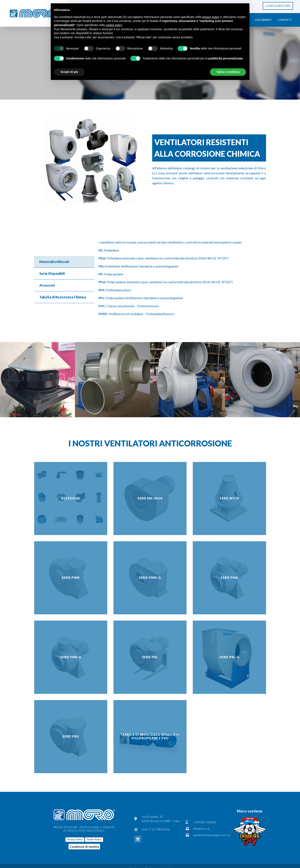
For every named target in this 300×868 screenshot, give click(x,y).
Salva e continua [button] (228, 72)
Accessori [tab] (47, 285)
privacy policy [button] (211, 17)
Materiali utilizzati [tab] (54, 262)
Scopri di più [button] (69, 72)
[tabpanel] (180, 280)
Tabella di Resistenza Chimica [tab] (63, 297)
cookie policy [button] (114, 25)
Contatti (285, 20)
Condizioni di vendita (84, 847)
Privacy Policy (75, 839)
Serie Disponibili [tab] (52, 273)
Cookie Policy (94, 839)
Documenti (263, 20)
